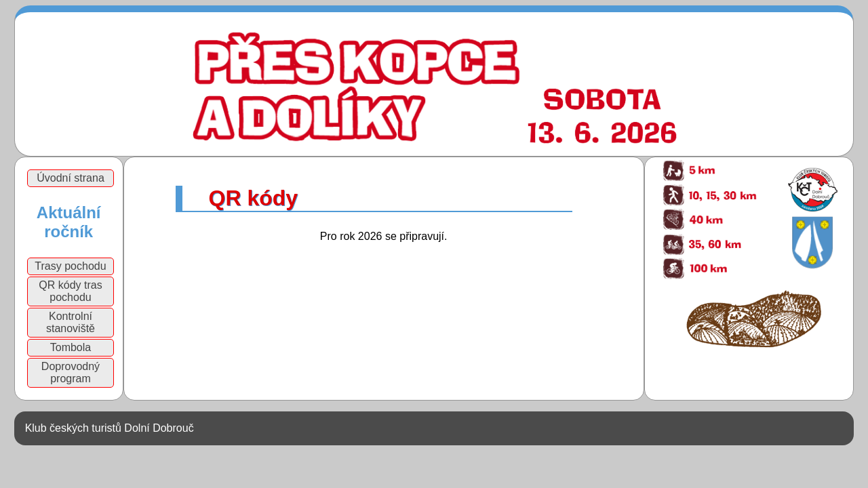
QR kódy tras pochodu (70, 291)
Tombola (71, 347)
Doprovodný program (71, 372)
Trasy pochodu (70, 266)
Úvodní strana (71, 178)
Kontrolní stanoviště (71, 322)
